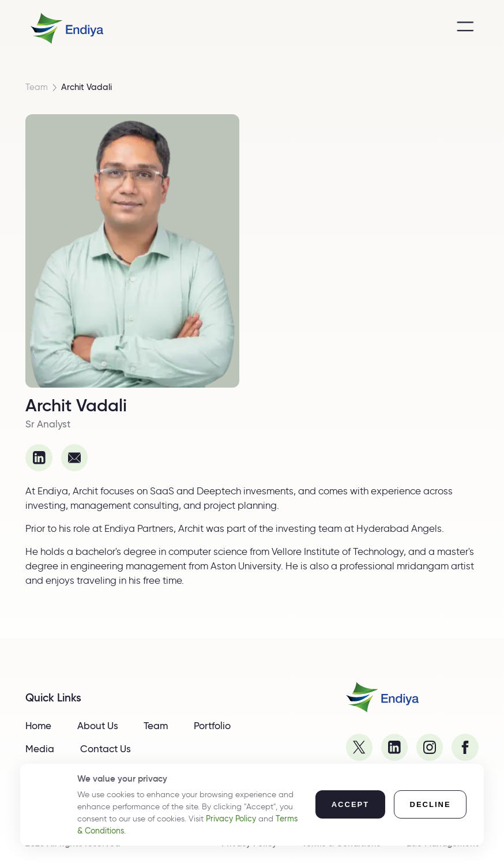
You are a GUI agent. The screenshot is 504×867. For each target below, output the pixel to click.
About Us (98, 726)
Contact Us (106, 749)
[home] (67, 28)
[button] (350, 804)
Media (40, 749)
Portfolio (212, 726)
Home (38, 726)
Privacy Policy (231, 819)
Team (37, 87)
